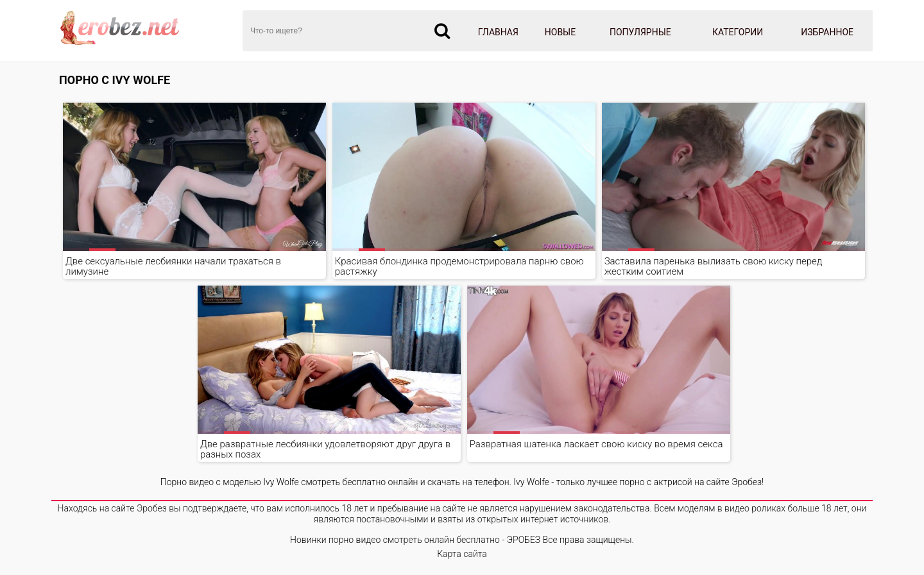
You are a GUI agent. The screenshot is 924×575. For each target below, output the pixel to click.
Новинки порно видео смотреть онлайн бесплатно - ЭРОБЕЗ (415, 540)
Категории (738, 32)
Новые (560, 32)
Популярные (640, 32)
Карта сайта (462, 554)
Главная (498, 32)
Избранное (827, 32)
